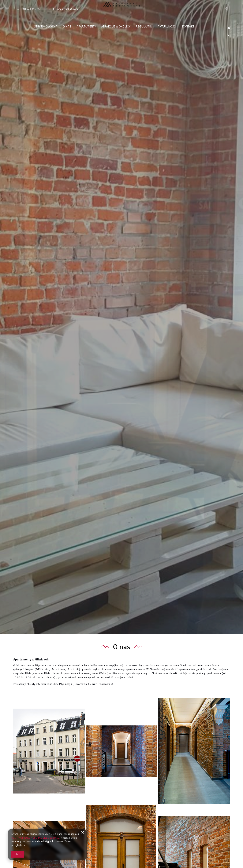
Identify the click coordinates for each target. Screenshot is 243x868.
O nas (74, 27)
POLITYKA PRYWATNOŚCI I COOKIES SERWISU (35, 838)
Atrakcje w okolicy (123, 27)
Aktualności (175, 27)
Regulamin (151, 27)
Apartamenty (94, 27)
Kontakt (196, 27)
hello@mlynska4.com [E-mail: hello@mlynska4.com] (65, 9)
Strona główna (53, 27)
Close (18, 854)
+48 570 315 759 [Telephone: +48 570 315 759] (31, 9)
